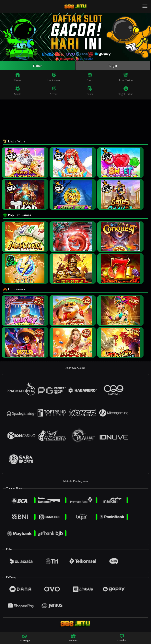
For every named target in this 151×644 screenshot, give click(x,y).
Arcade (54, 91)
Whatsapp (25, 638)
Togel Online (126, 91)
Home (18, 77)
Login (113, 66)
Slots (90, 77)
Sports (18, 91)
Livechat (122, 638)
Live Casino (126, 77)
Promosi (73, 638)
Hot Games (54, 77)
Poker (90, 91)
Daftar (37, 66)
